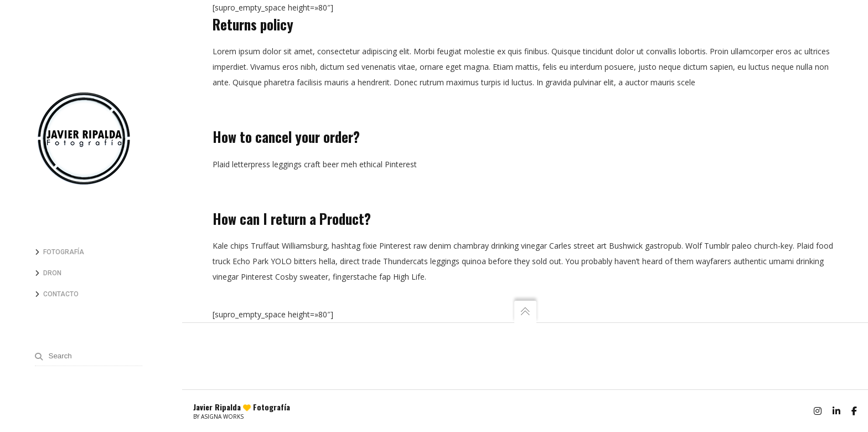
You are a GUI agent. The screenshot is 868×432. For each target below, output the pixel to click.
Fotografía (64, 252)
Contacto (61, 294)
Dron (52, 273)
